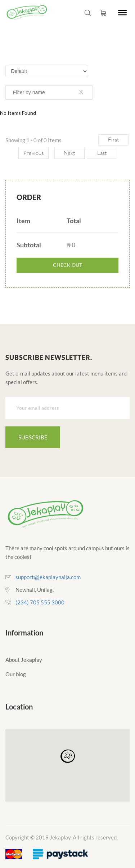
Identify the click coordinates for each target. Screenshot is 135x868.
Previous (33, 153)
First (113, 140)
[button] (68, 756)
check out (67, 265)
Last (102, 153)
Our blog (16, 674)
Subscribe (33, 437)
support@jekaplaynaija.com (48, 577)
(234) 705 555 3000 (40, 602)
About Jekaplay (24, 660)
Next (69, 153)
